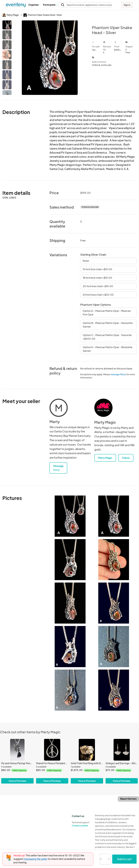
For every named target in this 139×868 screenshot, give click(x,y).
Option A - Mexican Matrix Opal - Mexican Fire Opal (107, 313)
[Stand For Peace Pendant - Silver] (52, 761)
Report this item (128, 799)
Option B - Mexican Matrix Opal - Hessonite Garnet (108, 325)
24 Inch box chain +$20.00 (98, 295)
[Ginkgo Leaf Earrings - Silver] (122, 761)
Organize (34, 5)
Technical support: (81, 824)
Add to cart (124, 859)
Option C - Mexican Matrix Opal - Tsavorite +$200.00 (107, 337)
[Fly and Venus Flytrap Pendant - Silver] (17, 761)
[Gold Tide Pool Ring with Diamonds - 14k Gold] (87, 761)
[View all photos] (50, 58)
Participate (50, 5)
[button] (34, 5)
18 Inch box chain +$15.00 (97, 278)
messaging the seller (35, 859)
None (86, 261)
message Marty (118, 374)
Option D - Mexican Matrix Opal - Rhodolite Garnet (108, 349)
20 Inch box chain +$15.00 (98, 286)
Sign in (127, 5)
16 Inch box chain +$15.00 (97, 269)
